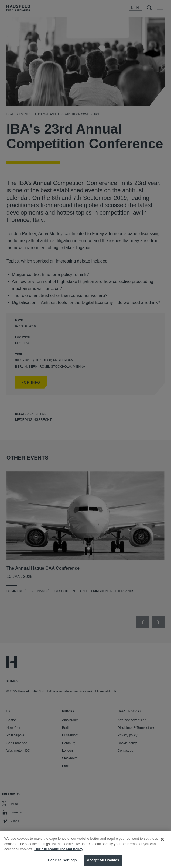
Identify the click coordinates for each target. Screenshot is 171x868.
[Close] (162, 843)
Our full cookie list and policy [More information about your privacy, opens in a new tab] (59, 853)
